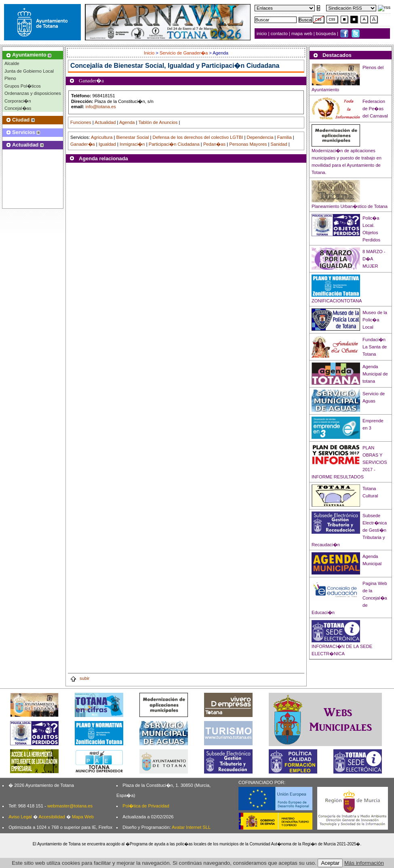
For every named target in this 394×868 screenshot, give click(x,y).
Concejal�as (18, 108)
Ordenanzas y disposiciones (33, 93)
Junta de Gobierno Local (29, 71)
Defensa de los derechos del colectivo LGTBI (198, 137)
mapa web (302, 34)
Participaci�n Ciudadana (174, 144)
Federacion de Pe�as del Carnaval (375, 109)
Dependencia (260, 137)
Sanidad (279, 144)
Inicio (150, 53)
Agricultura (102, 137)
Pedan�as (214, 144)
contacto (279, 34)
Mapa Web (83, 817)
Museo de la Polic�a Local (375, 320)
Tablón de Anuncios (158, 122)
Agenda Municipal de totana (375, 374)
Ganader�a (83, 144)
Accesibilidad (52, 817)
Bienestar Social (133, 137)
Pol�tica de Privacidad (146, 806)
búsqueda (327, 34)
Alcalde (12, 63)
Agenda (127, 122)
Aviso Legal (20, 817)
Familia (284, 137)
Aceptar (330, 863)
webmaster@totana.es (70, 806)
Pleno (10, 78)
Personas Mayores (248, 144)
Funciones (81, 122)
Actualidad (105, 122)
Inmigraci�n (132, 144)
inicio (262, 34)
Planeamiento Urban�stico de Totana (350, 206)
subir (80, 678)
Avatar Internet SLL (191, 827)
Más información (364, 863)
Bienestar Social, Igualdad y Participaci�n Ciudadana (197, 66)
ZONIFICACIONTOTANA (337, 301)
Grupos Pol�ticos (23, 86)
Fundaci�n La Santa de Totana (375, 347)
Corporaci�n (18, 101)
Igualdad (107, 144)
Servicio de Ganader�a (184, 53)
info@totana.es (100, 107)
